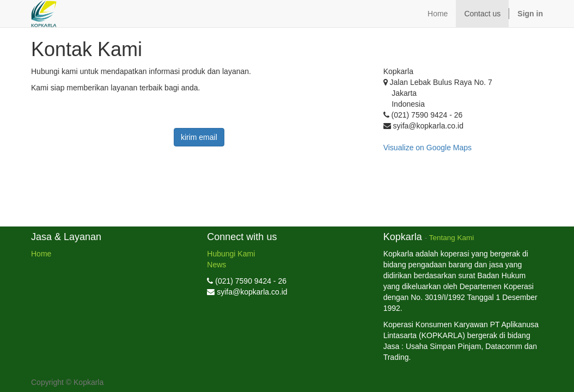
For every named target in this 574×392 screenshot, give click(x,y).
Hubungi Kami (231, 254)
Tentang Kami (452, 238)
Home (41, 254)
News (216, 265)
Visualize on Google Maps (428, 148)
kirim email (199, 137)
